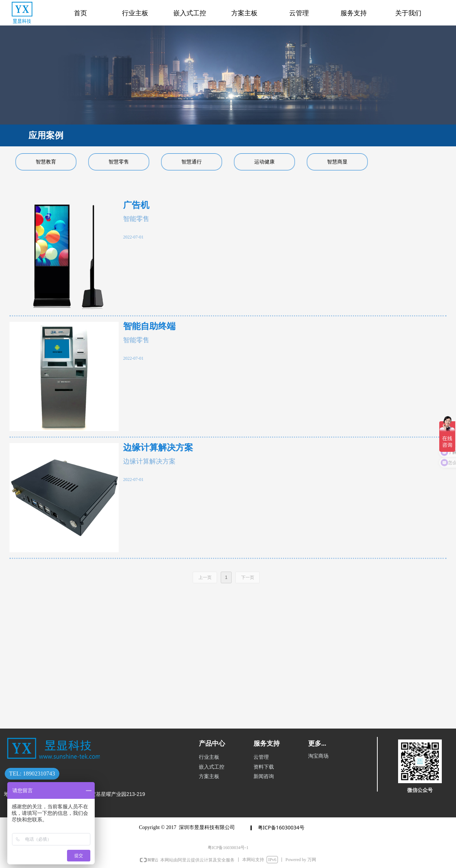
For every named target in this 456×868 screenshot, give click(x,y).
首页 (80, 13)
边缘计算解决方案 (158, 448)
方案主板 (244, 13)
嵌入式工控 (190, 13)
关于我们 (408, 13)
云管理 (299, 13)
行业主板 (135, 13)
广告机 (136, 205)
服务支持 (354, 13)
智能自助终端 (149, 326)
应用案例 (46, 135)
